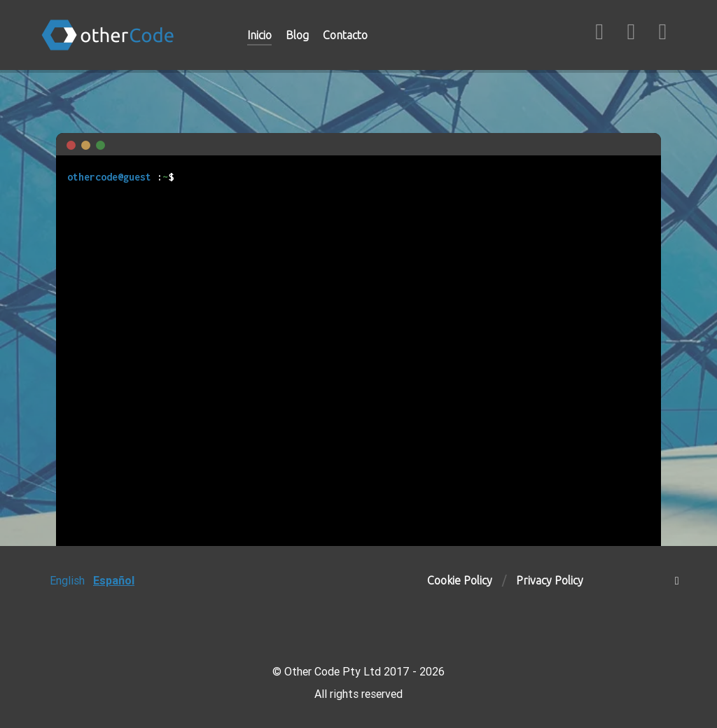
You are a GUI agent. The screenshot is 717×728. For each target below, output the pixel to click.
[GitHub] (601, 35)
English (67, 580)
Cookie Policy (460, 580)
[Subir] (677, 580)
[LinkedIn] (633, 35)
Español (114, 580)
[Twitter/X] (663, 35)
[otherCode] (123, 35)
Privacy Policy (550, 580)
